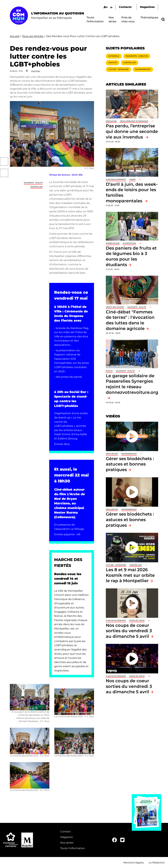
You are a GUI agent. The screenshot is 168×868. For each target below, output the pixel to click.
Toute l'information (73, 848)
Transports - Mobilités (137, 56)
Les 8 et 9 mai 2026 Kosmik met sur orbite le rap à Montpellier (130, 575)
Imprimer (36, 71)
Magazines (147, 7)
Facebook (4, 161)
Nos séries (67, 843)
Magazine (67, 837)
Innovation (111, 121)
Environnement (143, 69)
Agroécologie (113, 243)
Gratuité (113, 63)
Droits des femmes (115, 307)
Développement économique (134, 121)
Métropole (114, 56)
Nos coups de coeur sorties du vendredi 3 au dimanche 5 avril (129, 631)
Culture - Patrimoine (118, 69)
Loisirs (132, 179)
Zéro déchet (112, 454)
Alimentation (129, 243)
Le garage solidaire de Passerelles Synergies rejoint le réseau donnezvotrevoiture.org (132, 384)
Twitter (4, 173)
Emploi (109, 371)
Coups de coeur (137, 620)
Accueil (15, 36)
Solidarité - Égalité (33, 183)
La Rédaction (157, 863)
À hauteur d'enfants (116, 179)
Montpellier (37, 187)
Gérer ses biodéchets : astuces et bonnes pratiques (130, 464)
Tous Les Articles (33, 36)
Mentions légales (133, 863)
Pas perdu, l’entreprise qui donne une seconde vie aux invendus (132, 131)
